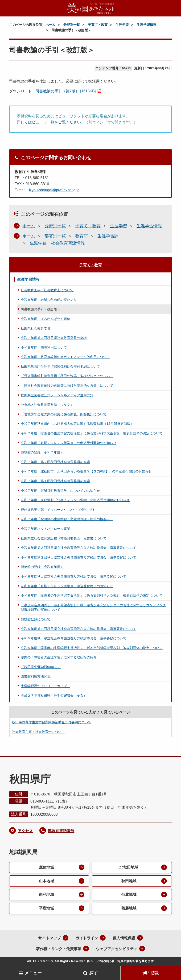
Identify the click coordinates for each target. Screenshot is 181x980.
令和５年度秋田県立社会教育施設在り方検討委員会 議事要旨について (74, 638)
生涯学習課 (108, 236)
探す (94, 973)
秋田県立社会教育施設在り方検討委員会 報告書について (64, 538)
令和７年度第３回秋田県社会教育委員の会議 (54, 338)
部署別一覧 (55, 236)
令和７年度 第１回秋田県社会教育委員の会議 (55, 481)
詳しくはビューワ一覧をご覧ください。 (51, 122)
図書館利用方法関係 (36, 676)
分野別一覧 (72, 25)
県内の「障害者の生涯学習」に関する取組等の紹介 (59, 657)
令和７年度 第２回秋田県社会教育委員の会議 (55, 462)
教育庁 (82, 236)
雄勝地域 (129, 908)
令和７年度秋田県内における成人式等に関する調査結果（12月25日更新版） (77, 424)
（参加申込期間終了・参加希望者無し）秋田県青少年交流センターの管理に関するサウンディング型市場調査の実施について (93, 607)
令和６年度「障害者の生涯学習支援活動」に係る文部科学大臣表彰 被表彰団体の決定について (92, 595)
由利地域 (46, 895)
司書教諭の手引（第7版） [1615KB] (66, 91)
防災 (155, 973)
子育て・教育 (98, 25)
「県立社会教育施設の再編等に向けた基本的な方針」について (67, 386)
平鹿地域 (46, 908)
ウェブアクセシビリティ (117, 949)
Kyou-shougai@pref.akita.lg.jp (54, 190)
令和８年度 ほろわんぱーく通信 (45, 319)
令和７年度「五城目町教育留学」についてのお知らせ (60, 491)
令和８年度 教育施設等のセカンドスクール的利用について (65, 357)
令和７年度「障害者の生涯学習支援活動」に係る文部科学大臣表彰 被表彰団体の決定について (92, 433)
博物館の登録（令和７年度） (42, 452)
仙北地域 (129, 895)
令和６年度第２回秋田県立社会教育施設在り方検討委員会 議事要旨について (78, 557)
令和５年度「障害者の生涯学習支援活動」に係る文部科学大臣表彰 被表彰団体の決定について (92, 648)
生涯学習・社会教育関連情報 (57, 243)
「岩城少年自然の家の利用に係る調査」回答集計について (64, 414)
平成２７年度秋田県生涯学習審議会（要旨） (54, 696)
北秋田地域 (129, 867)
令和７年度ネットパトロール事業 (45, 529)
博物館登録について (36, 619)
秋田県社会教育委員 (36, 328)
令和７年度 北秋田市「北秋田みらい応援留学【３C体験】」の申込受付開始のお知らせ (86, 471)
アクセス (25, 831)
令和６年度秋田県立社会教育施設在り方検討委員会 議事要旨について (74, 576)
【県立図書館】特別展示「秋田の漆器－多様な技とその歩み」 (67, 376)
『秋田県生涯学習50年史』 (41, 667)
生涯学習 (122, 25)
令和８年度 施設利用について (44, 347)
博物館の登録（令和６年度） (42, 567)
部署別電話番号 (61, 831)
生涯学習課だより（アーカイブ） (45, 686)
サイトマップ (49, 938)
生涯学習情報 (147, 25)
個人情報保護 (124, 938)
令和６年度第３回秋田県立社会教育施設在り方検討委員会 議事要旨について (78, 548)
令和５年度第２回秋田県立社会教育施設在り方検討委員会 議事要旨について (78, 629)
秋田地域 (129, 881)
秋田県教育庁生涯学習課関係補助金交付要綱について (60, 366)
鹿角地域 (46, 867)
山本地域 (46, 881)
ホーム (50, 25)
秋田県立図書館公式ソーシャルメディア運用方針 (57, 395)
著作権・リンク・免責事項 (59, 949)
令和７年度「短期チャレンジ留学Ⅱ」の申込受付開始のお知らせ (69, 443)
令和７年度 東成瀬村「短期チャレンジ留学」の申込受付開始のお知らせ (75, 500)
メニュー (33, 973)
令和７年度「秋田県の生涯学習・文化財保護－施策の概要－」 (67, 519)
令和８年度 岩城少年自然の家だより (49, 300)
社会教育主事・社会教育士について (47, 290)
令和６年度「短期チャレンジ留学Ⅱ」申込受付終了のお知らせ (67, 586)
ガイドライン (87, 938)
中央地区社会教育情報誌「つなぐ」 (47, 405)
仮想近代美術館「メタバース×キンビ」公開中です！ (60, 510)
